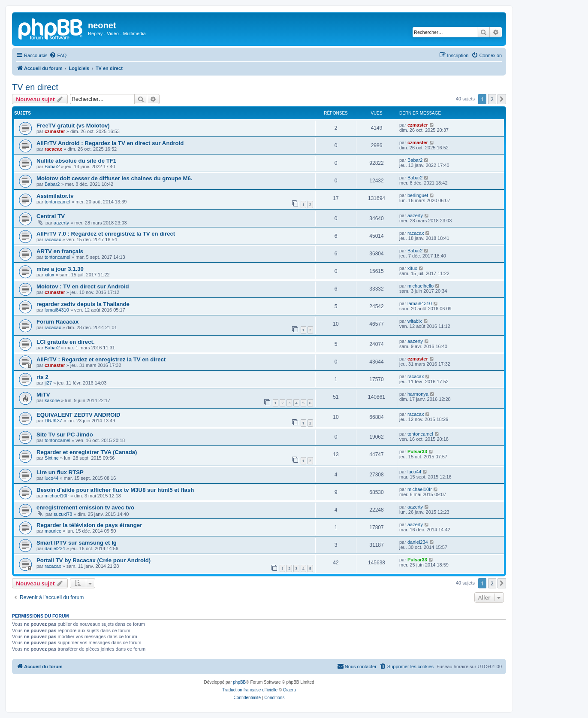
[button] (502, 99)
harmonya (418, 394)
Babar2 (52, 167)
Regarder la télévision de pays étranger (89, 525)
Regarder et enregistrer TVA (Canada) (87, 452)
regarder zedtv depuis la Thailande (83, 304)
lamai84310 (57, 310)
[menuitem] (58, 55)
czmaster (55, 131)
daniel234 (55, 548)
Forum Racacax (57, 322)
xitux (50, 275)
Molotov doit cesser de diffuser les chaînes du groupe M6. (114, 178)
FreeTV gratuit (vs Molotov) (73, 126)
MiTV (43, 395)
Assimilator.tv (55, 196)
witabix (415, 321)
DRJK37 (53, 421)
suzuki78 (63, 514)
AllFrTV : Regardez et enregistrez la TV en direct (101, 359)
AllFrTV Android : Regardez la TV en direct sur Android (110, 143)
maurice (53, 531)
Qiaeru (289, 690)
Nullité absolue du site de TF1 (76, 161)
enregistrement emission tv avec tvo (85, 507)
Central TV (51, 216)
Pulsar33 (417, 451)
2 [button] (492, 99)
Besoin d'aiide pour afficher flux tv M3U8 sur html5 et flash (115, 490)
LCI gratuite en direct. (66, 342)
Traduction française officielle (250, 690)
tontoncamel (57, 202)
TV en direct (35, 87)
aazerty (61, 223)
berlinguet (418, 195)
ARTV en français (60, 251)
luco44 (51, 478)
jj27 (48, 383)
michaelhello (421, 286)
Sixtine (52, 458)
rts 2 (42, 377)
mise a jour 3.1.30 (60, 269)
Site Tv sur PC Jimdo (65, 435)
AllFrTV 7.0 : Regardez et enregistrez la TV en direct (106, 234)
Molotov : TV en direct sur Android (83, 286)
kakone (52, 400)
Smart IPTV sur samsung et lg (77, 543)
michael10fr (57, 496)
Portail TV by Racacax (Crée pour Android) (93, 560)
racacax (53, 149)
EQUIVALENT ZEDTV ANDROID (78, 415)
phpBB (239, 682)
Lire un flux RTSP (60, 472)
